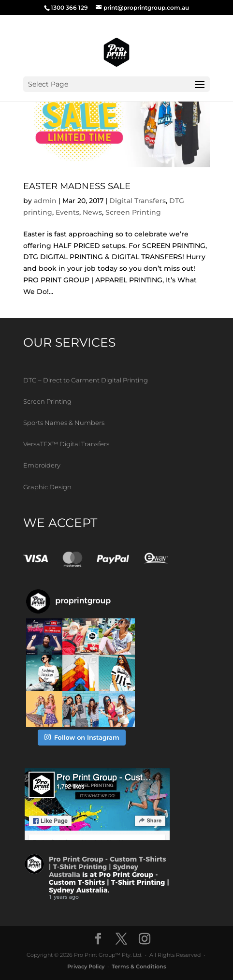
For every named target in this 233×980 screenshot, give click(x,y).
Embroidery (42, 465)
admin (45, 201)
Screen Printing (133, 212)
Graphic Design (47, 487)
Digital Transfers (138, 201)
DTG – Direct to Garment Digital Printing (86, 380)
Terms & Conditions (139, 966)
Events (67, 212)
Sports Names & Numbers (64, 423)
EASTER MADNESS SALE (77, 186)
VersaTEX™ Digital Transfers (66, 444)
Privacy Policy (86, 966)
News (92, 212)
